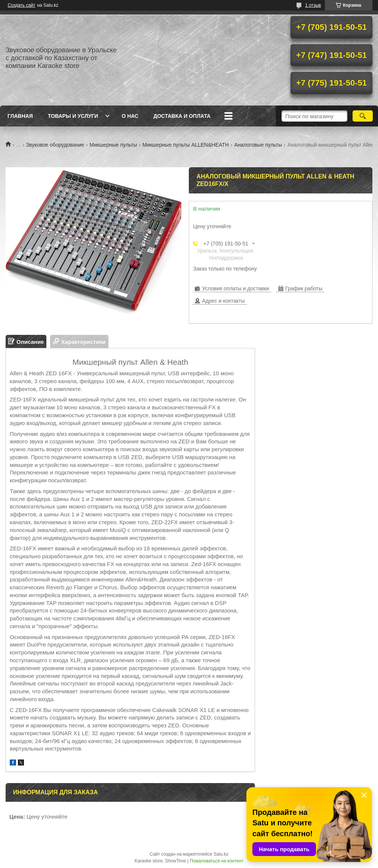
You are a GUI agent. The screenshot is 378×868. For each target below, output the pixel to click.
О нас (130, 116)
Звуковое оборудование (55, 145)
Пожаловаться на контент (217, 861)
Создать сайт (22, 5)
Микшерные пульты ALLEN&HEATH (186, 145)
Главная (20, 116)
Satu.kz (221, 854)
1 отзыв (313, 5)
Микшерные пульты (113, 145)
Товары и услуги (73, 116)
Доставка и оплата (182, 116)
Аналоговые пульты (258, 145)
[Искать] (363, 116)
